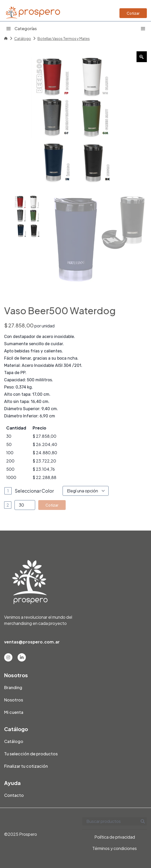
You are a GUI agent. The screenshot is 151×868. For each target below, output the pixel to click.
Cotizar (133, 13)
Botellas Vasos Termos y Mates (64, 38)
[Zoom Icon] (142, 57)
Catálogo (23, 38)
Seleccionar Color (34, 491)
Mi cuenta (14, 712)
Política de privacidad (115, 837)
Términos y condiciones (115, 848)
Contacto (14, 795)
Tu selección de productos (31, 754)
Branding (13, 687)
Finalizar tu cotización (26, 766)
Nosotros (14, 700)
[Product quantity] (25, 505)
